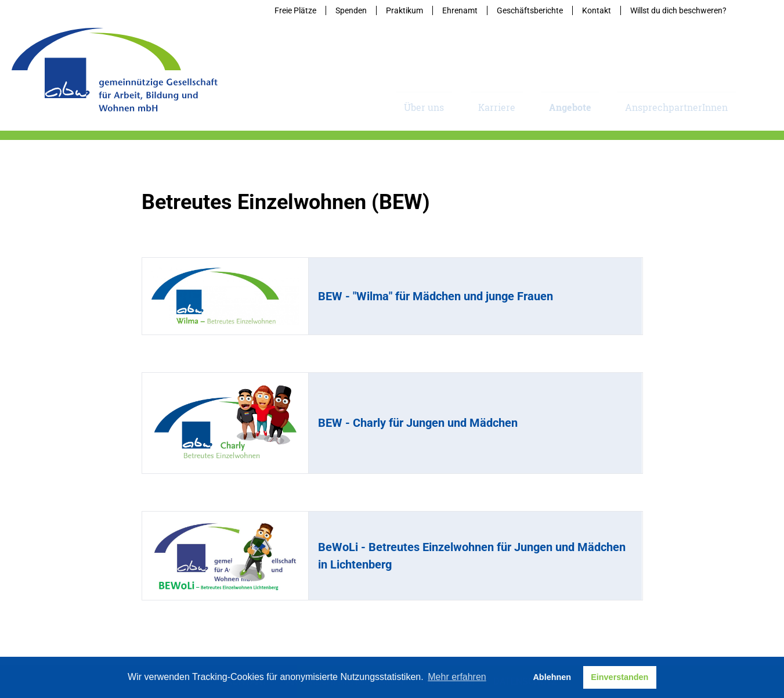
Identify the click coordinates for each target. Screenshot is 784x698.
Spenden (351, 10)
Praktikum (404, 10)
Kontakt (597, 10)
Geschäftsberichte (530, 10)
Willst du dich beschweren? (678, 10)
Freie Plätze (295, 10)
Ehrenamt (460, 10)
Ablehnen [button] (552, 677)
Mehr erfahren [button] (457, 677)
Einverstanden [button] (619, 677)
